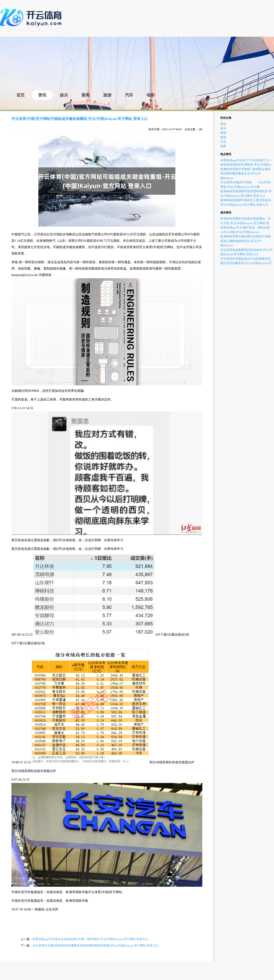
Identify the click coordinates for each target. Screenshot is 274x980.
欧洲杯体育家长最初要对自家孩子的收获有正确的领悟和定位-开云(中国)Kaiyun (246, 241)
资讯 (223, 124)
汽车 (223, 142)
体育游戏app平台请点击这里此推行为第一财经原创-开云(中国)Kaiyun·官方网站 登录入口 (90, 939)
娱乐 (223, 128)
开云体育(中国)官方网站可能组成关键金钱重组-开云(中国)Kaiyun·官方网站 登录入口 (80, 119)
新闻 (223, 133)
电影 (223, 146)
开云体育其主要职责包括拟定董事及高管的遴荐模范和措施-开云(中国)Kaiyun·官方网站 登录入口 (96, 945)
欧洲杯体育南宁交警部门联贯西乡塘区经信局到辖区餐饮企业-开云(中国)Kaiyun (246, 174)
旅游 (223, 137)
